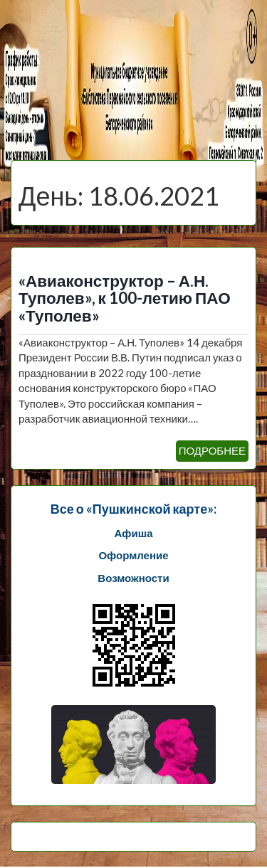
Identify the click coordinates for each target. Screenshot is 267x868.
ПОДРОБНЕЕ (212, 450)
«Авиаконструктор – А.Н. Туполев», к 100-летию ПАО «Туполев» (125, 298)
